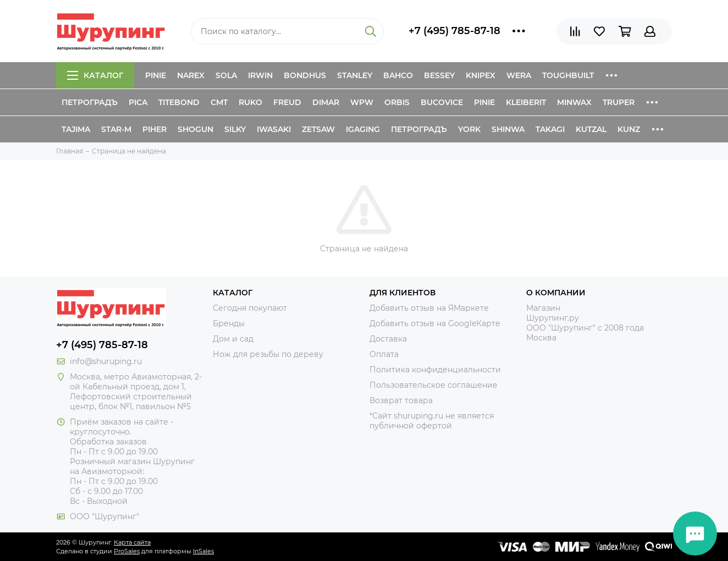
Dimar (326, 102)
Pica (138, 102)
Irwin (260, 75)
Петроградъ (90, 102)
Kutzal (591, 129)
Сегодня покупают (250, 308)
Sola (226, 75)
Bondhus (305, 75)
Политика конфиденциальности (435, 370)
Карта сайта (132, 542)
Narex (191, 75)
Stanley (355, 75)
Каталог (95, 75)
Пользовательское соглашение (434, 385)
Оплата (384, 354)
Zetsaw (318, 129)
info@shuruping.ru (106, 361)
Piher (155, 129)
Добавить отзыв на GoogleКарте (435, 323)
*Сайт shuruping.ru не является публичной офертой (432, 421)
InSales (203, 551)
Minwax (574, 102)
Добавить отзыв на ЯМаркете (429, 308)
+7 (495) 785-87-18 (454, 31)
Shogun (195, 129)
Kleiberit (526, 102)
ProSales (127, 551)
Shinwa (508, 129)
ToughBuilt (568, 75)
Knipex (481, 75)
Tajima (76, 129)
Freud (287, 102)
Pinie (156, 75)
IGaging (363, 129)
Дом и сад (233, 339)
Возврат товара (401, 400)
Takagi (550, 129)
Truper (619, 102)
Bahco (398, 75)
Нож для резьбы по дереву (268, 354)
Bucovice (442, 102)
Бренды (229, 323)
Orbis (397, 102)
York (469, 129)
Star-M (116, 129)
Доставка (388, 339)
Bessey (439, 75)
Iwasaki (274, 129)
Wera (519, 75)
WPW (362, 102)
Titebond (179, 102)
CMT (219, 102)
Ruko (250, 102)
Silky (235, 129)
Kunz (629, 129)
